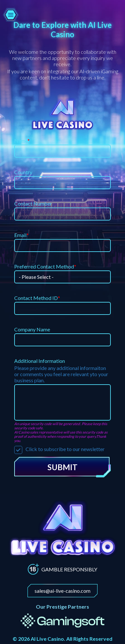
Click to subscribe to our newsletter (59, 449)
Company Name (32, 329)
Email (21, 235)
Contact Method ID (37, 298)
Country (23, 172)
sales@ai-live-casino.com (62, 591)
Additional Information (40, 361)
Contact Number (33, 203)
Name (22, 141)
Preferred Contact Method (45, 266)
